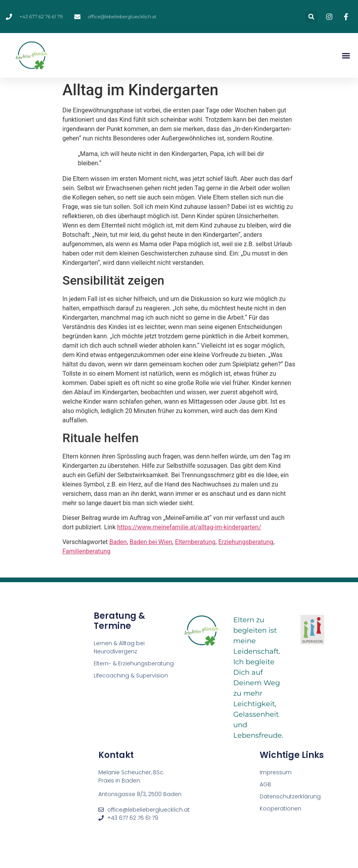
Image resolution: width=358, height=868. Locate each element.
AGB (265, 784)
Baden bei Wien (151, 542)
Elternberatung (195, 542)
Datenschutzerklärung (290, 796)
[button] (311, 17)
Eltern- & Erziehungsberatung (134, 663)
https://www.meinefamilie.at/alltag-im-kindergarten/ (189, 527)
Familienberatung (86, 551)
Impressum (276, 772)
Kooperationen (281, 808)
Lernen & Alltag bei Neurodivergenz (119, 647)
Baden (118, 542)
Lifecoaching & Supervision (131, 675)
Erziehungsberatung (246, 542)
